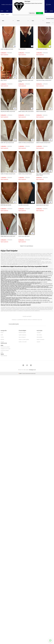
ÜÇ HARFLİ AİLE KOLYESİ (23, 205)
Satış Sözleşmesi (22, 337)
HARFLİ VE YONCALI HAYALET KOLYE (26, 143)
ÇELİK (46, 11)
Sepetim (38, 342)
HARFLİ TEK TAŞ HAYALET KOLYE (7, 143)
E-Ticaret (23, 373)
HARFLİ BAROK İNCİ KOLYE (42, 49)
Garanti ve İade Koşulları (24, 339)
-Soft (20, 373)
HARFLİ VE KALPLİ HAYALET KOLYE (43, 143)
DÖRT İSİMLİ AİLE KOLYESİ (6, 205)
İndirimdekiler (40, 337)
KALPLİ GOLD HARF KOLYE (24, 236)
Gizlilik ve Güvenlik (23, 342)
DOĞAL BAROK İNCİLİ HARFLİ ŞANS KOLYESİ (26, 81)
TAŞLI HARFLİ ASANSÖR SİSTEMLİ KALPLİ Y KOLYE (43, 174)
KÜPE (7, 11)
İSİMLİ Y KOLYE (4, 80)
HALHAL (51, 11)
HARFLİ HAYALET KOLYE (41, 111)
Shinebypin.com (32, 369)
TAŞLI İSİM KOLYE (22, 49)
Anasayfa (39, 332)
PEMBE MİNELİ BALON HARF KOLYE (8, 236)
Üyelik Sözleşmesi (22, 335)
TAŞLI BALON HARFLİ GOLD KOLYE (8, 111)
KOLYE (2, 11)
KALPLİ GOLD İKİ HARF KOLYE (42, 205)
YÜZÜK (2, 337)
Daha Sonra (32, 13)
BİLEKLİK (2, 339)
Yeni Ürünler (39, 335)
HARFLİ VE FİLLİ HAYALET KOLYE (25, 174)
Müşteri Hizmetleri (41, 339)
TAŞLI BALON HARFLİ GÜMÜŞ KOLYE (44, 80)
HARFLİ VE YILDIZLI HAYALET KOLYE (8, 174)
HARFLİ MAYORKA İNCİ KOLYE (7, 49)
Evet (40, 13)
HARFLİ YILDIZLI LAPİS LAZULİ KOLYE (26, 111)
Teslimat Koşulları (22, 332)
